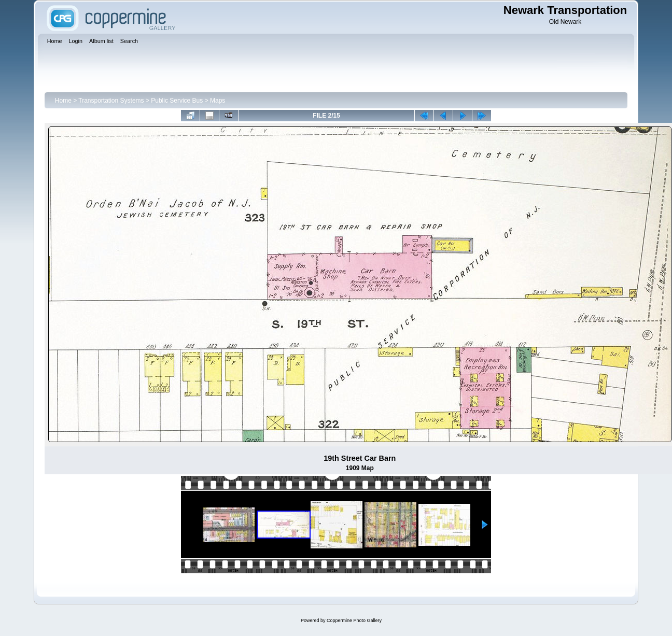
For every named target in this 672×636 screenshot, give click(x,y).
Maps (218, 101)
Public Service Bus (177, 101)
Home (63, 101)
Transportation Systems (111, 101)
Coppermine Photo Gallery (354, 620)
